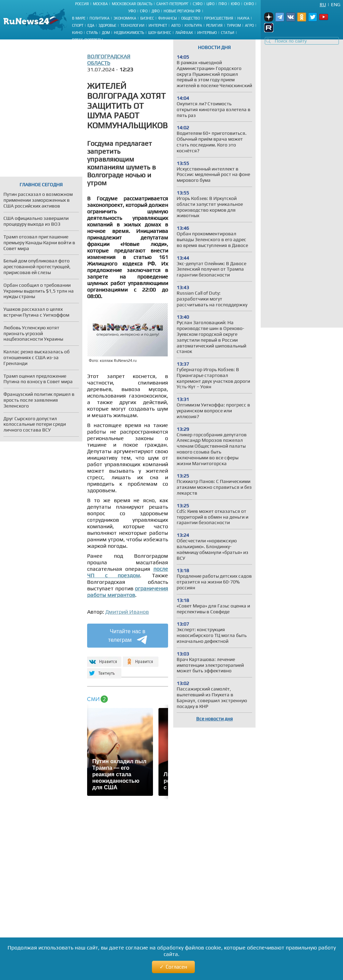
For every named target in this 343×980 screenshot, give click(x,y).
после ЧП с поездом (128, 572)
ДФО (156, 11)
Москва (100, 4)
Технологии (132, 25)
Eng (336, 4)
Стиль (92, 33)
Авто (176, 25)
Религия (214, 25)
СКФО (249, 4)
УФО (132, 11)
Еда (91, 25)
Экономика (125, 18)
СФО (144, 11)
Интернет (158, 25)
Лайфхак (184, 33)
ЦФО (210, 4)
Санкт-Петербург (173, 4)
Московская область (132, 4)
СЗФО (198, 4)
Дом (106, 33)
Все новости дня (215, 719)
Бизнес (147, 18)
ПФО (223, 4)
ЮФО (235, 4)
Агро (249, 25)
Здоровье (107, 25)
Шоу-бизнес (160, 33)
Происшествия (219, 18)
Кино (77, 33)
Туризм (234, 25)
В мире (79, 18)
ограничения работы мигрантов (128, 592)
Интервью (207, 33)
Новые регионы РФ (182, 11)
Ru (323, 4)
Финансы (168, 18)
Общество (191, 18)
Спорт (78, 25)
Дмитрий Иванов (127, 612)
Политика (99, 18)
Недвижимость (129, 33)
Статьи (228, 33)
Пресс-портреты (87, 40)
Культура (193, 25)
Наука (243, 18)
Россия (82, 4)
